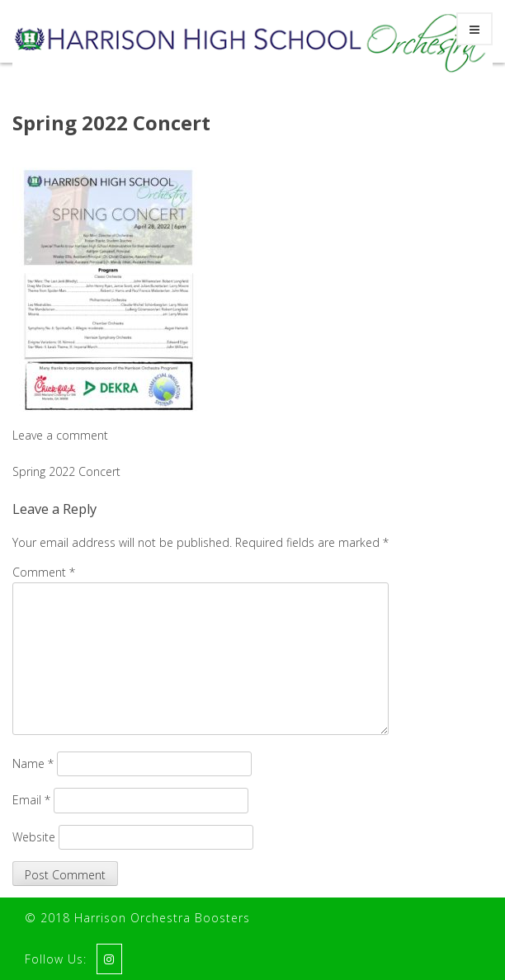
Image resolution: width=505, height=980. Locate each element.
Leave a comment (60, 435)
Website (34, 837)
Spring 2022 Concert (111, 122)
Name (33, 763)
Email (31, 800)
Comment (44, 572)
